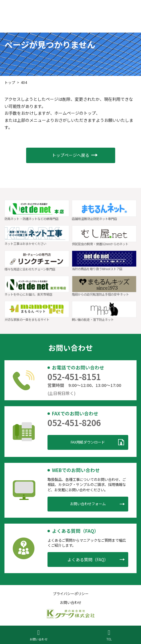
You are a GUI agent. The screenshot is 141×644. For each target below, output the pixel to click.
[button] (71, 156)
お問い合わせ (39, 635)
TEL (109, 635)
